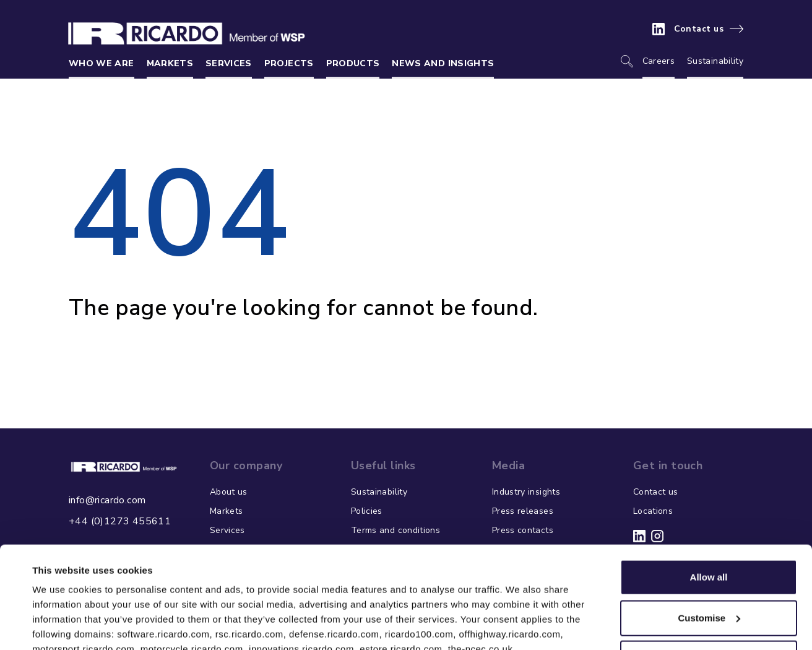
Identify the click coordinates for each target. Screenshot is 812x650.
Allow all (709, 490)
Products (353, 63)
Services (229, 63)
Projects (289, 63)
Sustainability (715, 61)
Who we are (101, 63)
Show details (61, 626)
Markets (170, 63)
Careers (659, 61)
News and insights (443, 63)
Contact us (699, 29)
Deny (709, 571)
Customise (709, 530)
